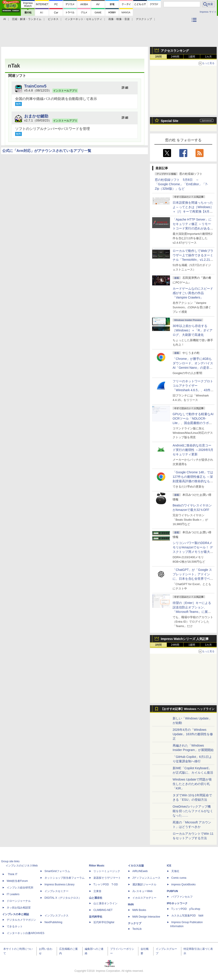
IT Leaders (13, 894)
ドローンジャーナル (19, 901)
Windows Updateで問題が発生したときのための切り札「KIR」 (192, 784)
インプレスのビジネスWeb (22, 866)
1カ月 (209, 57)
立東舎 (97, 891)
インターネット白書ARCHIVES (25, 933)
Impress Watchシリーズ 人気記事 (185, 639)
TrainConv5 (35, 86)
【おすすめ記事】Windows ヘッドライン (188, 709)
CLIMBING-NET (103, 910)
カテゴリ (195, 26)
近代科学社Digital (104, 922)
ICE (169, 866)
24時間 (175, 57)
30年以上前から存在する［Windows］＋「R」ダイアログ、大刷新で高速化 (193, 330)
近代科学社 (96, 917)
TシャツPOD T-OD (106, 884)
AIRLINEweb (140, 871)
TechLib (137, 929)
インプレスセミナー (57, 891)
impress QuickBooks (183, 884)
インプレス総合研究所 (20, 888)
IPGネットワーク (177, 903)
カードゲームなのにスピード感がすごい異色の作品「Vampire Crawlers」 (193, 293)
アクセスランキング (175, 51)
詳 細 (125, 88)
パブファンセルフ (182, 897)
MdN (131, 904)
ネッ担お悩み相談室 (19, 908)
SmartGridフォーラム (57, 871)
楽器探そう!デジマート (107, 878)
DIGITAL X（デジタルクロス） (63, 898)
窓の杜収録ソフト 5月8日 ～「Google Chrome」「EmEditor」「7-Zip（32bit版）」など (181, 184)
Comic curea (179, 878)
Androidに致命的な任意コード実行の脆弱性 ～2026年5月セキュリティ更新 (193, 450)
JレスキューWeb (142, 891)
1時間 (158, 57)
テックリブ (135, 923)
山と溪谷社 (96, 898)
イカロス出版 (136, 866)
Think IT (13, 874)
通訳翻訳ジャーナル (144, 884)
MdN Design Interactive (146, 917)
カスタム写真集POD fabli (187, 916)
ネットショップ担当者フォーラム (65, 878)
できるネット (15, 926)
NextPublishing (53, 922)
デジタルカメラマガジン (21, 920)
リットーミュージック (107, 871)
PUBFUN (172, 891)
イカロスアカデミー (144, 898)
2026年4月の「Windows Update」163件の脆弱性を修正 (193, 734)
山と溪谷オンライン (105, 903)
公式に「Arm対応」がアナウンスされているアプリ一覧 (47, 151)
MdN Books (139, 910)
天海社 (175, 871)
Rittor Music (97, 866)
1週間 (192, 57)
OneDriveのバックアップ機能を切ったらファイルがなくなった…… (193, 811)
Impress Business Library (60, 884)
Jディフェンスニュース (146, 878)
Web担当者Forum (17, 881)
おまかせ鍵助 (36, 116)
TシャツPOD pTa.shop (186, 909)
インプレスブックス (57, 916)
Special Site (170, 121)
